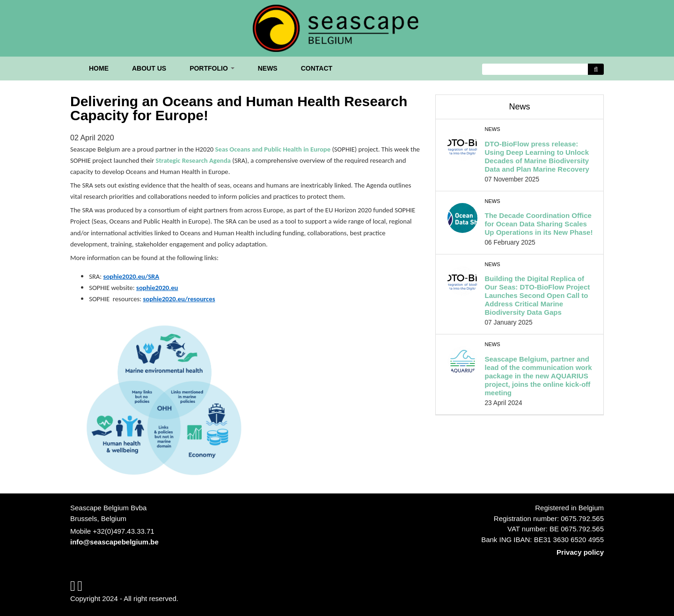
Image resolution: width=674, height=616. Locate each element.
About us (149, 68)
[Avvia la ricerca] (596, 69)
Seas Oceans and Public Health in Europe (273, 149)
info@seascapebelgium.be (114, 542)
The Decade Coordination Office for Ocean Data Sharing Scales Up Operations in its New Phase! (539, 224)
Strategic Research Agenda (193, 160)
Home (99, 68)
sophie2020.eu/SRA (132, 276)
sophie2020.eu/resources (179, 299)
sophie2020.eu (157, 288)
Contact (317, 68)
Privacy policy (580, 552)
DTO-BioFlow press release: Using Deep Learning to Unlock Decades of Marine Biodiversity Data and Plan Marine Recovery (537, 156)
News (268, 68)
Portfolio (212, 68)
